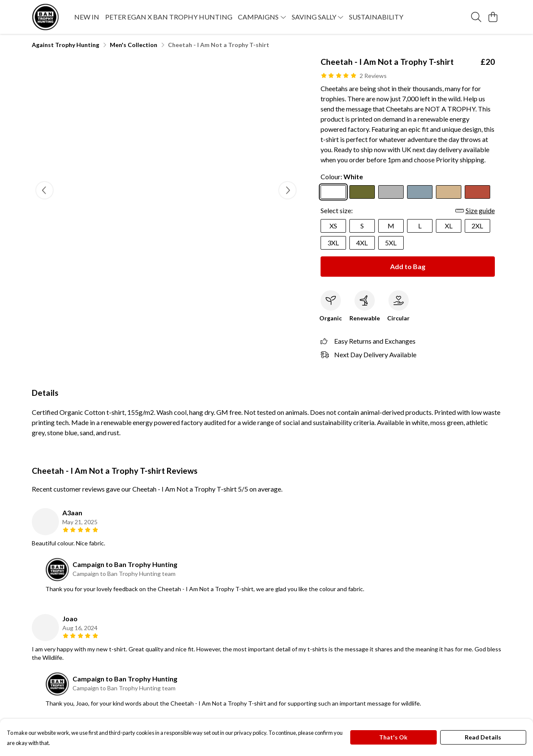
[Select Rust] (477, 192)
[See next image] (287, 190)
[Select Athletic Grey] (391, 192)
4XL (362, 243)
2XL (477, 226)
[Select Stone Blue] (420, 192)
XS (333, 226)
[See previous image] (45, 190)
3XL (333, 243)
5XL (391, 243)
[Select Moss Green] (362, 192)
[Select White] (333, 192)
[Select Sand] (449, 192)
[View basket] (493, 17)
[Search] (476, 17)
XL (449, 226)
